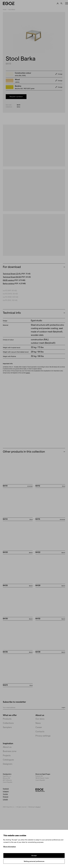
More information (10, 847)
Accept (34, 855)
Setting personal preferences (34, 861)
